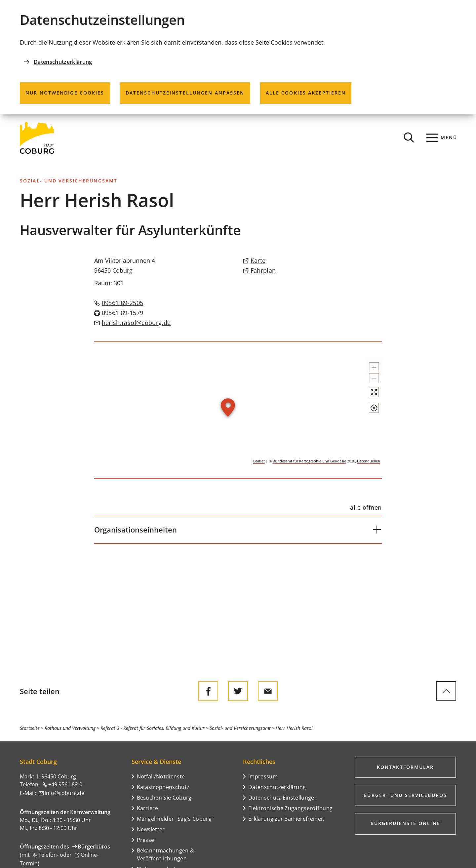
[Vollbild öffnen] (368, 410)
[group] (238, 410)
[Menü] (442, 138)
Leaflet (259, 461)
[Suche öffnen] (409, 138)
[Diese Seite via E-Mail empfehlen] (268, 691)
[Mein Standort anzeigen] (368, 432)
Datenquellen (369, 461)
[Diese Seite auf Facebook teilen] (208, 691)
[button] (368, 370)
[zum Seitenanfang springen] (446, 691)
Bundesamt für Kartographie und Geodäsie (309, 461)
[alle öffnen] (366, 508)
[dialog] (238, 57)
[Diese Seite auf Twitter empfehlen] (238, 691)
